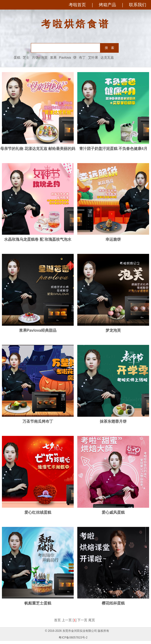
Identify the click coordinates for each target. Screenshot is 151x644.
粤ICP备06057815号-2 (73, 638)
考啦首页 (77, 5)
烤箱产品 (107, 5)
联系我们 (138, 5)
